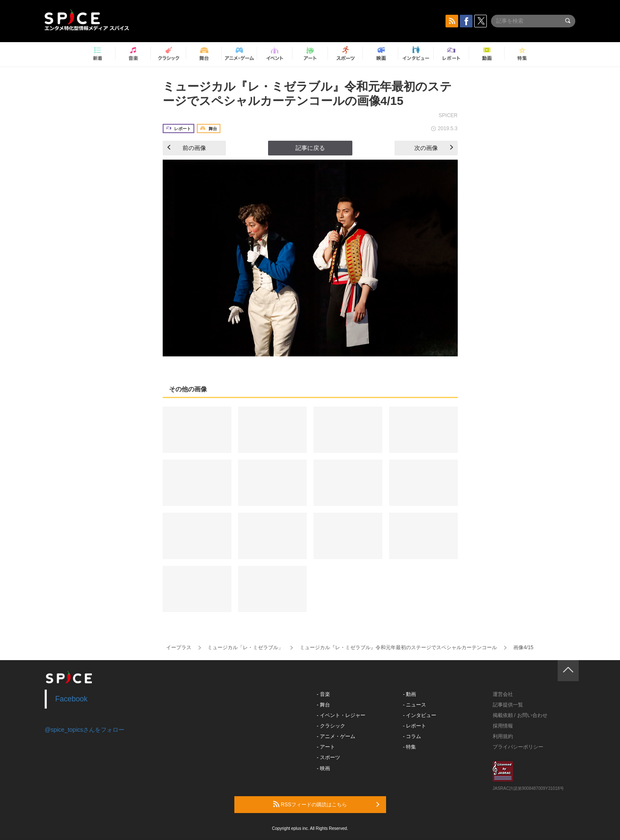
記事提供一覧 (508, 705)
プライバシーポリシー (518, 747)
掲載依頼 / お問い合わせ (520, 715)
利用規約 (503, 736)
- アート (326, 747)
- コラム (412, 736)
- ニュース (415, 705)
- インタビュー (420, 715)
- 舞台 (323, 705)
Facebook (71, 699)
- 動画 (409, 694)
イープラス (179, 647)
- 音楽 (323, 694)
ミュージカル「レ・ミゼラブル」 (245, 647)
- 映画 (323, 768)
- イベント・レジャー (341, 715)
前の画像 (187, 148)
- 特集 (409, 747)
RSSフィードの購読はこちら (326, 804)
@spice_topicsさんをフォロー (85, 730)
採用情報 (503, 726)
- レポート (415, 726)
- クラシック (331, 726)
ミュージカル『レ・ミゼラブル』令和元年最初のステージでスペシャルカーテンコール (398, 647)
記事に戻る (310, 148)
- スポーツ (329, 757)
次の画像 (434, 148)
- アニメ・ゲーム (336, 736)
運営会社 (503, 694)
